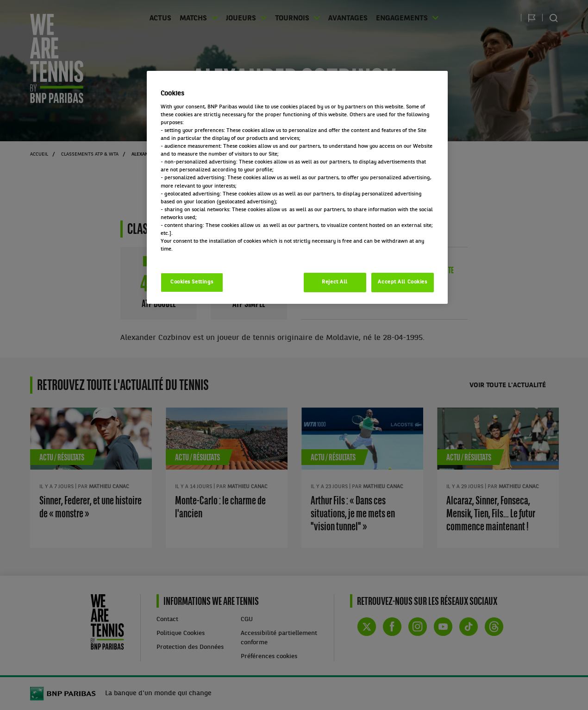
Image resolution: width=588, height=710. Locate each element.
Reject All (335, 282)
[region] (297, 187)
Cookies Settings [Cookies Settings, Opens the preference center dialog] (192, 282)
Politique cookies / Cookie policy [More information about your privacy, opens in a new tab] (201, 257)
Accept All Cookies (402, 282)
